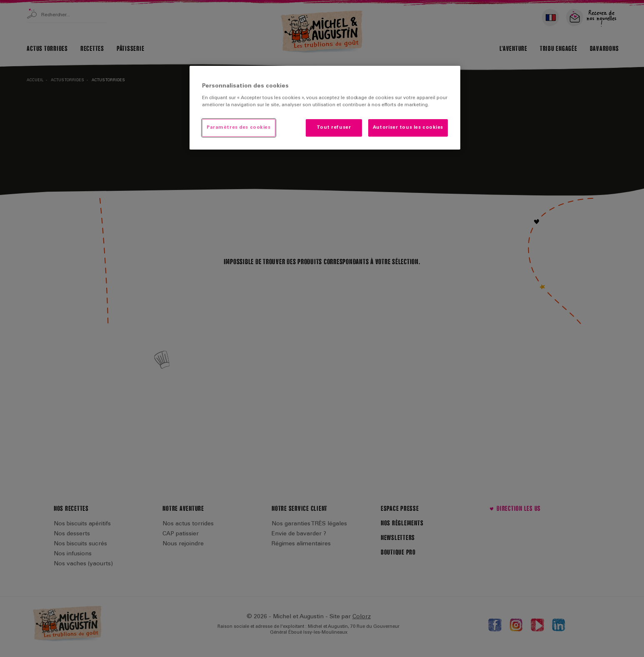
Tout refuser (334, 128)
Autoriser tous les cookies (408, 128)
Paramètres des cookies (239, 128)
